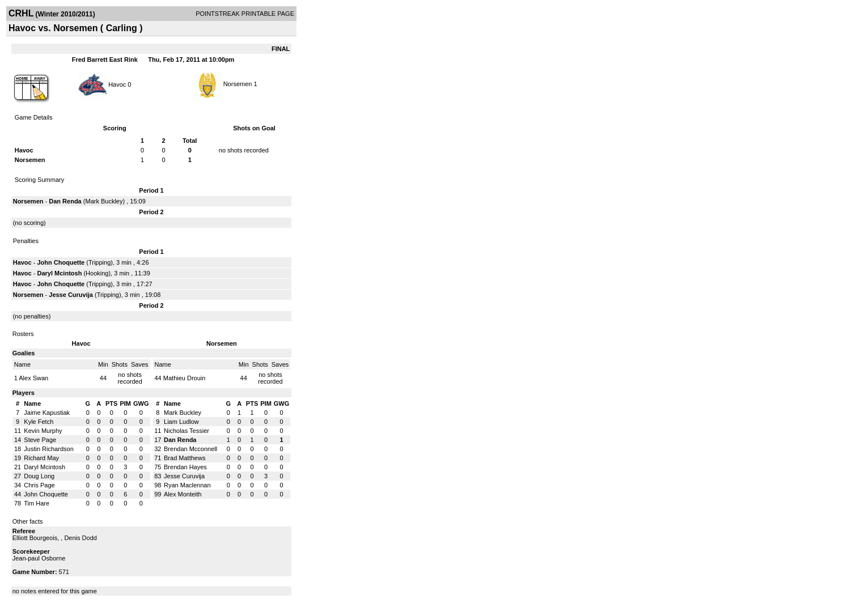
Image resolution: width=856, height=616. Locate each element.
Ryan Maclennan (187, 485)
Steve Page (40, 440)
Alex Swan (33, 378)
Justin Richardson (48, 449)
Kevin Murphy (43, 431)
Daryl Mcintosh (60, 273)
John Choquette (61, 262)
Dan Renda (65, 201)
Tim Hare (37, 503)
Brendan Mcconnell (190, 449)
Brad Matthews (185, 458)
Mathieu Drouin (185, 378)
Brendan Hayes (185, 467)
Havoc (117, 84)
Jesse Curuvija (71, 295)
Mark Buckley (104, 201)
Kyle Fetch (39, 422)
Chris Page (39, 485)
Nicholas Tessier (187, 431)
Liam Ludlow (181, 422)
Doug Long (39, 476)
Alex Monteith (183, 494)
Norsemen (238, 84)
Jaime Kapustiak (47, 413)
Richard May (41, 458)
